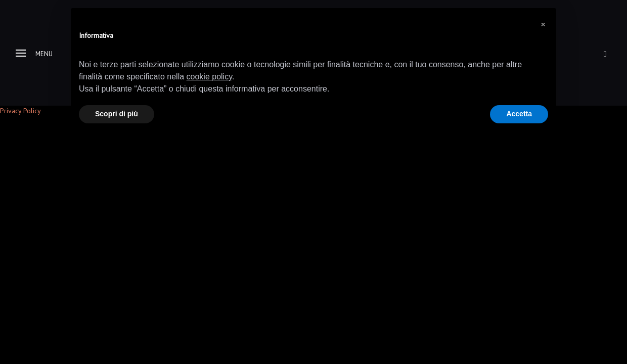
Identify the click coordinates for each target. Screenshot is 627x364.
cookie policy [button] (209, 77)
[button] (543, 24)
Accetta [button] (519, 114)
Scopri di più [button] (117, 114)
